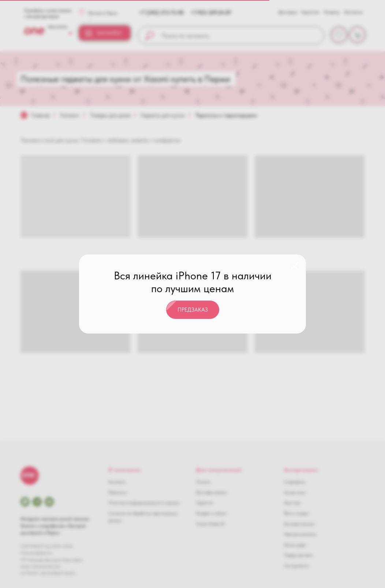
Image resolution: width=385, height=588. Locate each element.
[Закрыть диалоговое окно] (294, 266)
